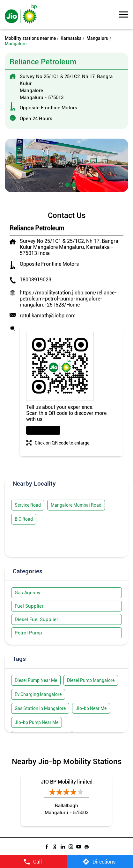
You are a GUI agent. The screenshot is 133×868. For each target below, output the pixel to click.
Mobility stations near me (30, 38)
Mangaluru (97, 38)
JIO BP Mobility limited (67, 782)
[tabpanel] (66, 165)
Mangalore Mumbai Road (76, 505)
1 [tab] (60, 184)
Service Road (28, 505)
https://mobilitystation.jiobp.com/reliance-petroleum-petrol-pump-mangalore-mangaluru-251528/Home (68, 299)
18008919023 (36, 280)
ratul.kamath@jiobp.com (48, 316)
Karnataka (71, 38)
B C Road (24, 519)
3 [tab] (73, 184)
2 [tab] (67, 184)
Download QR (43, 430)
